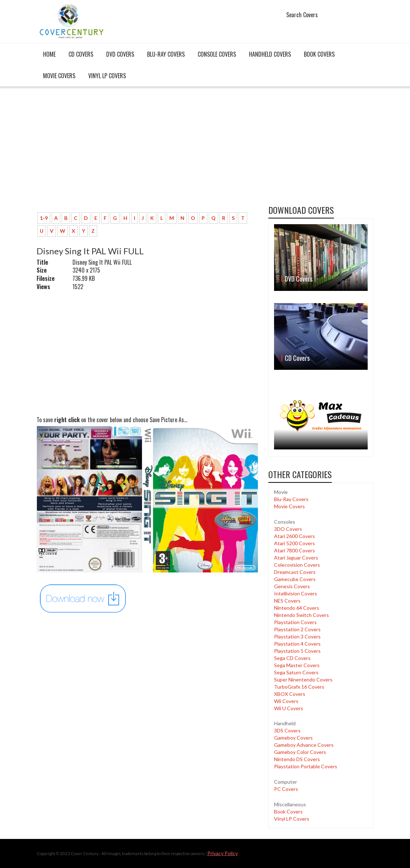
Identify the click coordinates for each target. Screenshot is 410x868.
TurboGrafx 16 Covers (299, 687)
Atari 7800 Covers (294, 550)
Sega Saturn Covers (296, 672)
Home (49, 54)
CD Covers (81, 54)
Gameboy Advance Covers (304, 745)
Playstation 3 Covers (297, 636)
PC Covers (286, 789)
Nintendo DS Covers (297, 759)
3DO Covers (288, 529)
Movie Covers (59, 76)
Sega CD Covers (292, 658)
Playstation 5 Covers (297, 651)
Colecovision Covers (297, 565)
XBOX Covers (290, 694)
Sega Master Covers (297, 665)
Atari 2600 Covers (294, 536)
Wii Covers (286, 701)
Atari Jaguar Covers (296, 558)
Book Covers (319, 54)
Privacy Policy (223, 853)
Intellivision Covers (296, 593)
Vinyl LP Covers (107, 76)
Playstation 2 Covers (297, 629)
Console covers (217, 54)
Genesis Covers (292, 586)
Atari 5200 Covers (294, 543)
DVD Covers (120, 54)
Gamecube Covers (295, 579)
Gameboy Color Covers (300, 752)
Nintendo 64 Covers (297, 608)
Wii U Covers (289, 708)
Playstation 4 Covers (297, 644)
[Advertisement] (147, 153)
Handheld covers (270, 54)
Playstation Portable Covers (306, 766)
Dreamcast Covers (295, 572)
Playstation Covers (295, 622)
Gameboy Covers (293, 738)
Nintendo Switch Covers (301, 615)
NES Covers (287, 601)
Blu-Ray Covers (166, 54)
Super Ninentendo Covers (303, 680)
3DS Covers (287, 730)
